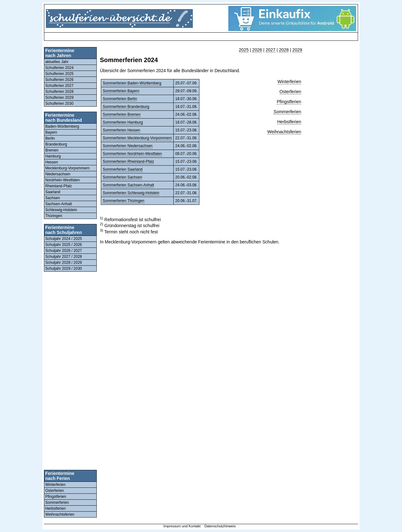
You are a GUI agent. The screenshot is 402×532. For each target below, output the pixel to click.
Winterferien (55, 485)
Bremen (52, 150)
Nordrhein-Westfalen (62, 180)
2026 (257, 50)
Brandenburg (56, 144)
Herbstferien (55, 508)
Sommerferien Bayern (121, 91)
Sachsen (53, 198)
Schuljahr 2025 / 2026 (64, 245)
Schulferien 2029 (59, 98)
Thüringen (54, 216)
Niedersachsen (58, 174)
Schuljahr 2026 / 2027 (64, 251)
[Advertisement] (160, 37)
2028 (284, 50)
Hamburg (53, 156)
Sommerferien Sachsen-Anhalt (128, 185)
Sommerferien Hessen (121, 130)
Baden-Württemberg (62, 126)
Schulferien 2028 (59, 92)
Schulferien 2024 (59, 68)
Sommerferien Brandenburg (126, 107)
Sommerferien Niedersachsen (128, 146)
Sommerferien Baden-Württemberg (132, 83)
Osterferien (54, 491)
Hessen (52, 162)
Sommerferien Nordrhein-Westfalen (132, 154)
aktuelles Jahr (57, 62)
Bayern (51, 132)
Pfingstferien (56, 497)
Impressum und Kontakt (182, 526)
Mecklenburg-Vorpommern (67, 168)
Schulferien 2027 (59, 86)
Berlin (50, 138)
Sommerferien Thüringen (124, 201)
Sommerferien (57, 503)
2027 (271, 50)
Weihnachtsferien (60, 514)
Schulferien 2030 (59, 104)
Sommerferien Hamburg (123, 122)
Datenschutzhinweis (220, 526)
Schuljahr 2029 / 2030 (64, 269)
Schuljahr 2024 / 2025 (64, 239)
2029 (297, 50)
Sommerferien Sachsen (122, 177)
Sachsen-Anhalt (59, 204)
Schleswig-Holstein (61, 210)
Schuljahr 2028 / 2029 (64, 263)
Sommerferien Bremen (122, 114)
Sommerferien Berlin (120, 99)
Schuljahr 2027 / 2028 (64, 257)
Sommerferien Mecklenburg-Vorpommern (137, 138)
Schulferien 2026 (59, 80)
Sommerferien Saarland (123, 169)
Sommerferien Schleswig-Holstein (131, 193)
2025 (244, 50)
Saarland (53, 192)
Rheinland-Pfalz (59, 186)
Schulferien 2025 (59, 74)
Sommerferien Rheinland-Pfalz (128, 162)
